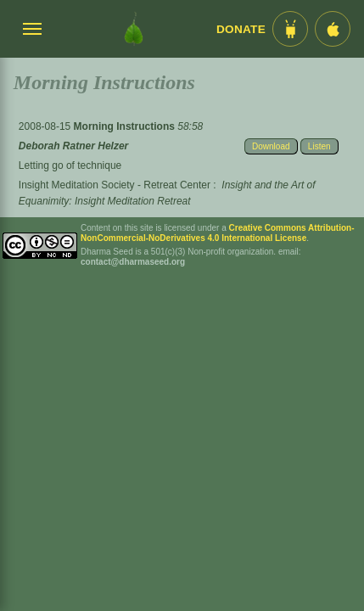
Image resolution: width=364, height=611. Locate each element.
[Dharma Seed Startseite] (134, 29)
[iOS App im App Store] (333, 29)
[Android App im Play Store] (290, 29)
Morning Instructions (126, 126)
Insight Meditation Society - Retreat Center (115, 185)
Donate (241, 29)
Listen (319, 146)
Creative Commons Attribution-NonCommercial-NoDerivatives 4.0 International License (218, 233)
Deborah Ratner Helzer (73, 146)
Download (271, 146)
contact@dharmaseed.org (133, 262)
